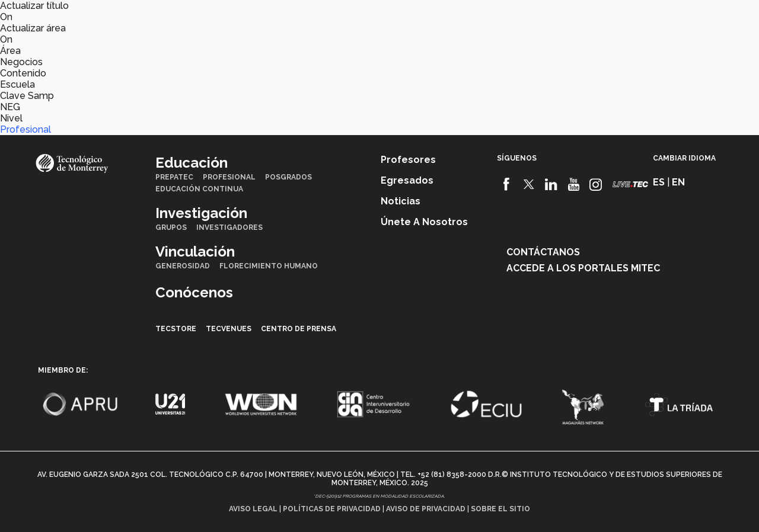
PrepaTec (174, 177)
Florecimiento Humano (269, 266)
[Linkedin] (551, 184)
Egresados (407, 180)
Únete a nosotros (424, 222)
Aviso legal (253, 509)
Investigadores (229, 227)
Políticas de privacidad (332, 509)
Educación (157, 18)
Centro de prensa (299, 329)
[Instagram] (596, 184)
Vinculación (304, 18)
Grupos (171, 227)
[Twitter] (529, 184)
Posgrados (288, 177)
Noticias (401, 201)
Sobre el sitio (500, 509)
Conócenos (374, 18)
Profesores (408, 160)
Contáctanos (543, 252)
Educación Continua (199, 189)
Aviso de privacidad (426, 509)
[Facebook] (507, 184)
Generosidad (183, 266)
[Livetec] (630, 184)
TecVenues (229, 329)
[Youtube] (574, 184)
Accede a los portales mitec (583, 268)
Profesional (25, 129)
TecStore (176, 329)
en (661, 20)
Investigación (228, 18)
